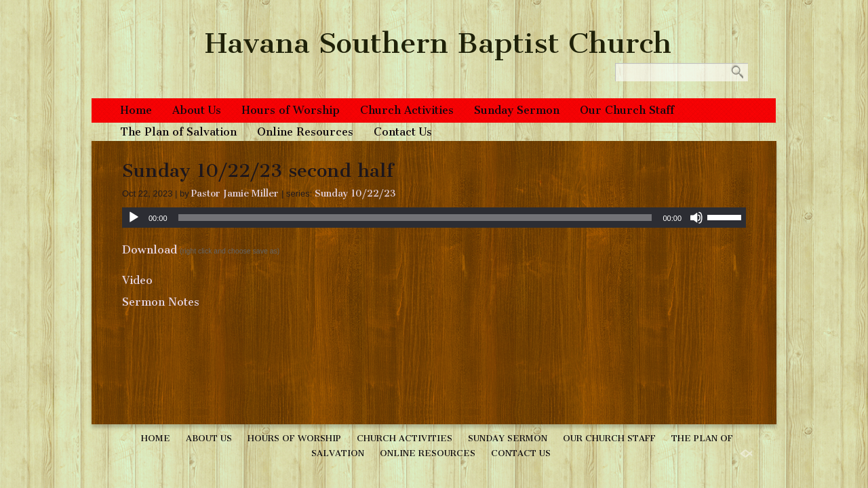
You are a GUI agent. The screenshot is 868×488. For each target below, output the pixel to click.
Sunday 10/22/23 (355, 194)
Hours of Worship (291, 110)
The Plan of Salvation (178, 132)
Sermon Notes (161, 302)
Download (150, 250)
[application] (434, 218)
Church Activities (407, 110)
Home (136, 110)
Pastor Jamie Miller (235, 194)
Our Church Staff (627, 110)
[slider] (415, 218)
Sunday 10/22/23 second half (258, 170)
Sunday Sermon (517, 110)
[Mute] (696, 218)
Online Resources (305, 132)
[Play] (134, 218)
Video (137, 280)
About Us (197, 110)
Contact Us (403, 132)
